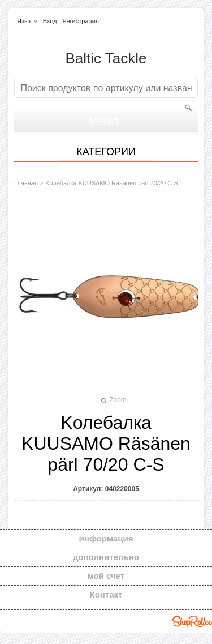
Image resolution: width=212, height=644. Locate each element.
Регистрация (81, 21)
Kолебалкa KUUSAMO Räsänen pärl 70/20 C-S (112, 183)
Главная (26, 183)
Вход (50, 21)
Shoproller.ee (192, 621)
